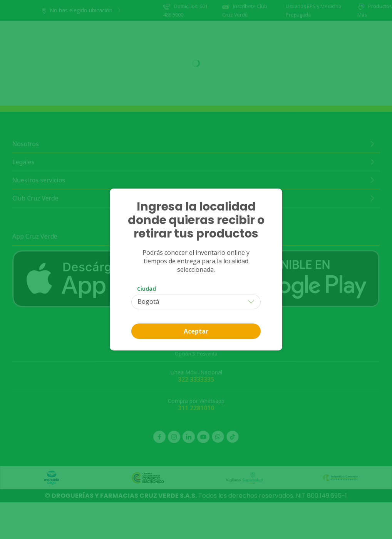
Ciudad (147, 289)
